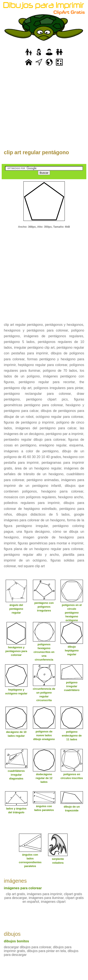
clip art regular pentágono (36, 152)
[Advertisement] (44, 110)
